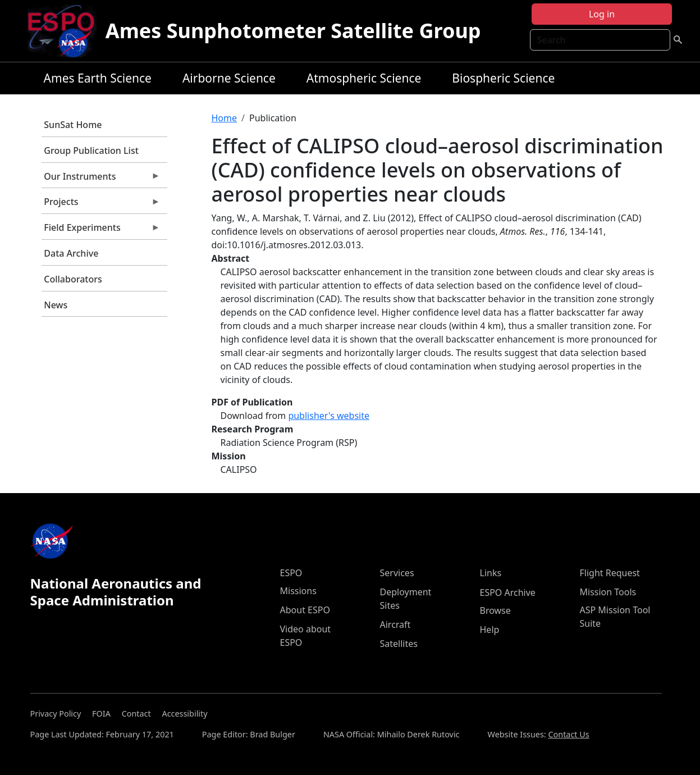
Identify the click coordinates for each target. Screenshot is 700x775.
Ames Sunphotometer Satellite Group (293, 31)
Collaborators (73, 279)
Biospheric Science (503, 78)
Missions (298, 591)
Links (491, 573)
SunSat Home (73, 125)
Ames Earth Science (98, 78)
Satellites (399, 644)
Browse (495, 610)
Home (225, 118)
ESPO (291, 573)
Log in (602, 14)
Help (490, 630)
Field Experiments (101, 230)
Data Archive (71, 253)
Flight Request (610, 573)
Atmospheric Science (364, 78)
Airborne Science (229, 78)
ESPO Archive (508, 592)
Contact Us (568, 734)
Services (397, 573)
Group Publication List (91, 151)
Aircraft (395, 624)
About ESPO (305, 610)
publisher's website (329, 416)
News (56, 305)
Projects (101, 204)
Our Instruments (101, 179)
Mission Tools (608, 592)
